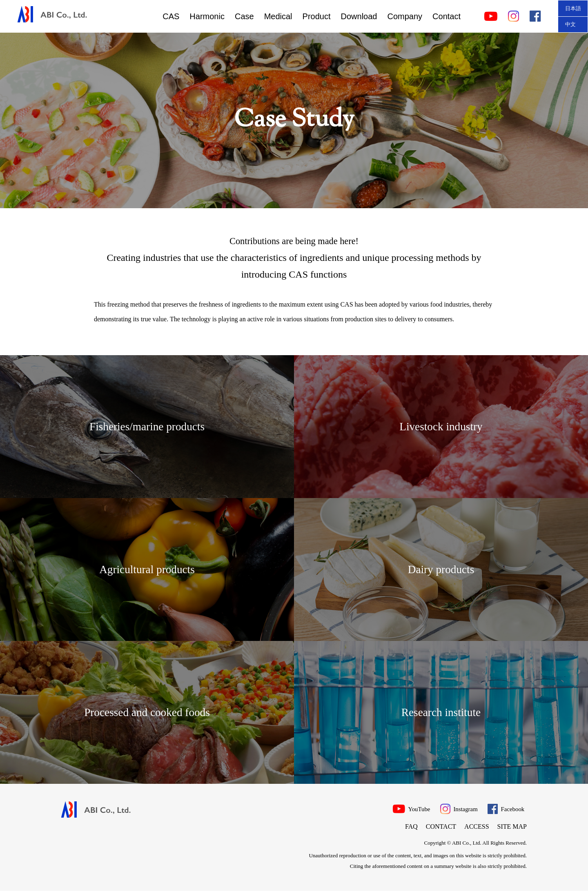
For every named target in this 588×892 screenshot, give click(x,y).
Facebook (507, 809)
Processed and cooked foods (147, 713)
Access (477, 828)
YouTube (402, 809)
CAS (171, 16)
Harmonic (207, 16)
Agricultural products (147, 570)
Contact (447, 16)
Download (359, 16)
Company (405, 16)
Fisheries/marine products (147, 427)
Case (244, 16)
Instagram (455, 809)
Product (317, 16)
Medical (278, 16)
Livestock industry (441, 427)
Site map (512, 828)
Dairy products (441, 570)
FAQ (411, 828)
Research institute (441, 713)
